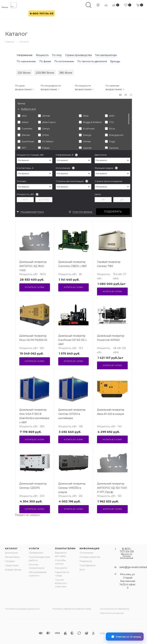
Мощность (42, 55)
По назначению (26, 61)
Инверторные (13, 570)
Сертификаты (88, 565)
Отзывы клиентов (90, 557)
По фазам (45, 61)
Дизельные (12, 553)
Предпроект (36, 553)
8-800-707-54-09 (42, 13)
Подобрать (113, 212)
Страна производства (78, 55)
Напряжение (25, 55)
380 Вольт (66, 73)
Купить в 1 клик (35, 287)
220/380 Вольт (45, 73)
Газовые (10, 561)
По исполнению (64, 61)
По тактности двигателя (92, 61)
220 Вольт (24, 73)
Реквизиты (86, 561)
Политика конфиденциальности (22, 609)
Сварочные (12, 565)
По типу (57, 55)
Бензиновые (12, 557)
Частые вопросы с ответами (61, 583)
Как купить (61, 568)
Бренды (115, 61)
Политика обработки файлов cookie (72, 609)
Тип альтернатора (106, 55)
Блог (82, 570)
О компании (86, 553)
